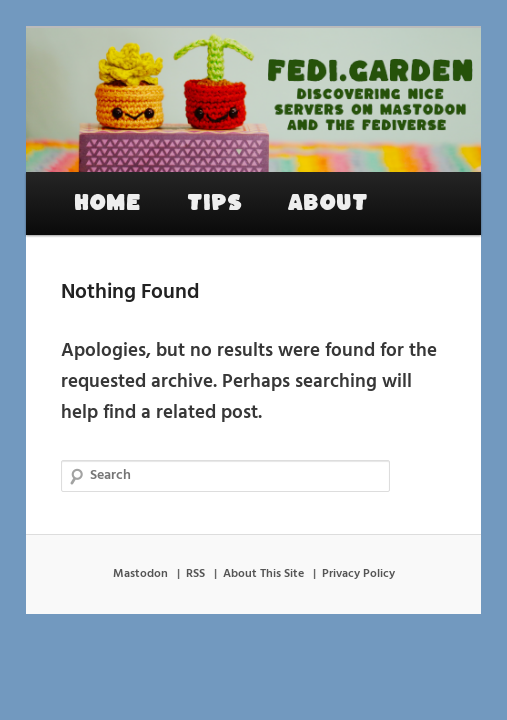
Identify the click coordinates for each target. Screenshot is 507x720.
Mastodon (140, 574)
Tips (214, 203)
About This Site (263, 574)
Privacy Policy (358, 574)
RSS (195, 574)
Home (107, 203)
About (328, 203)
